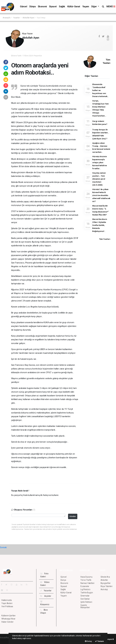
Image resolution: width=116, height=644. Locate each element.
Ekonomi (42, 6)
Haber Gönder (7, 622)
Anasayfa (7, 18)
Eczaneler (85, 586)
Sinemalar (85, 596)
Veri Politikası (7, 606)
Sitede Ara (105, 577)
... (23, 43)
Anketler (104, 580)
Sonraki (3, 547)
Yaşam (86, 6)
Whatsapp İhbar (8, 619)
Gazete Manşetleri (85, 606)
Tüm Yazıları (105, 239)
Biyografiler (106, 583)
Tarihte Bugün (87, 593)
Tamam (99, 641)
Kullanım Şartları (8, 616)
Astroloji (104, 589)
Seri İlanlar (85, 599)
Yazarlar (17, 18)
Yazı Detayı (41, 18)
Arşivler (46, 596)
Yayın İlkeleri (7, 603)
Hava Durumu (86, 577)
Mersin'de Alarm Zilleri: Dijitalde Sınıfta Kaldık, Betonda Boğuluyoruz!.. (100, 225)
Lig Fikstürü (85, 589)
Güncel (24, 6)
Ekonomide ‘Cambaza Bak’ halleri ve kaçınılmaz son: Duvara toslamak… (100, 90)
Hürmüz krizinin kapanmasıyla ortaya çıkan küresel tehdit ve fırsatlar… (100, 162)
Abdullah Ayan (28, 18)
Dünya (33, 6)
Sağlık (62, 6)
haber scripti (5, 641)
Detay (88, 641)
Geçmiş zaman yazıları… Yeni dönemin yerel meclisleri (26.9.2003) (99, 179)
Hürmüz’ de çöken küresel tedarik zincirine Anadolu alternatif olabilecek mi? (101, 195)
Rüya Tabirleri (107, 586)
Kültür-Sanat (74, 6)
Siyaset (53, 6)
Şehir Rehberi (86, 602)
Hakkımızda (7, 600)
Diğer (94, 6)
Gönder (73, 516)
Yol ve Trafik (86, 580)
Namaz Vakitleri (87, 583)
